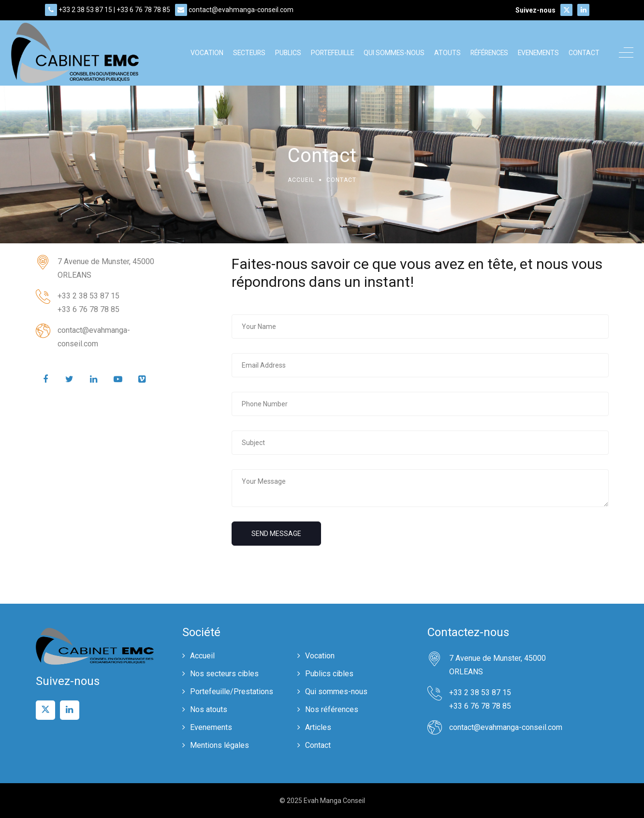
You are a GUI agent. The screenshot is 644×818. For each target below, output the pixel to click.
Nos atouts (209, 709)
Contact (584, 53)
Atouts (447, 53)
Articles (318, 727)
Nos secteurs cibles (224, 674)
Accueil (301, 180)
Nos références (332, 709)
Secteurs (249, 53)
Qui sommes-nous (394, 53)
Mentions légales (220, 745)
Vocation (207, 53)
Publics (288, 53)
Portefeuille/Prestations (232, 692)
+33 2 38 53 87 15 (85, 10)
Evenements (538, 53)
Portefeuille (332, 53)
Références (489, 53)
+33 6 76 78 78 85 (143, 10)
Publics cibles (329, 674)
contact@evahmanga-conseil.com (241, 10)
